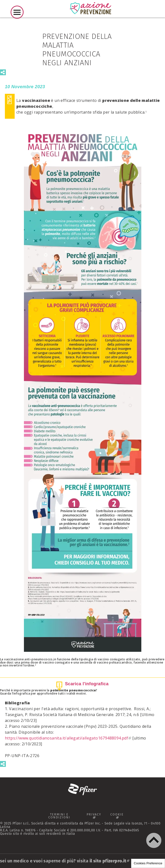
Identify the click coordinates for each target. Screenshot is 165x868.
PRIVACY (95, 817)
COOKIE (119, 817)
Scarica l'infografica (87, 684)
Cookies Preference (148, 863)
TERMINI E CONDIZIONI (59, 816)
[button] (154, 840)
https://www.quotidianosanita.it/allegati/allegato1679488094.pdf (68, 738)
